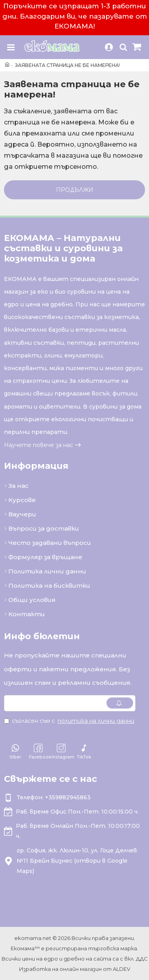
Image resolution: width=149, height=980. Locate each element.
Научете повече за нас (39, 445)
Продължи (75, 190)
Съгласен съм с (70, 721)
